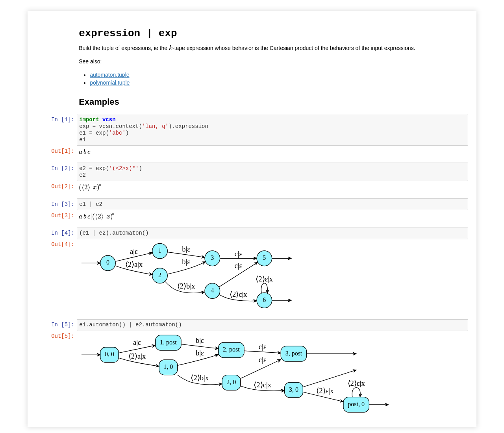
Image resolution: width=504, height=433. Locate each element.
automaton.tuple (110, 74)
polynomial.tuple (110, 82)
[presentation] (171, 48)
